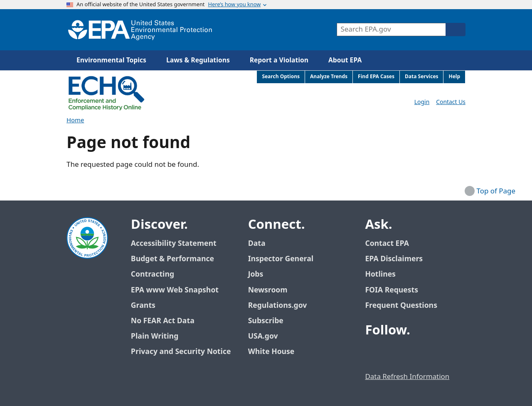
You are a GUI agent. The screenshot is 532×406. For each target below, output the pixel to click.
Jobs (256, 274)
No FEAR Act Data (163, 321)
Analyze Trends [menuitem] (329, 77)
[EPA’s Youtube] (413, 353)
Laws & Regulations (198, 60)
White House (276, 352)
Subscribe (266, 321)
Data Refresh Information (407, 377)
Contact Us (451, 102)
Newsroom (268, 290)
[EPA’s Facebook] (373, 353)
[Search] (456, 30)
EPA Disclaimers (394, 259)
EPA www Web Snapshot (175, 290)
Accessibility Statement (174, 244)
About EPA (345, 60)
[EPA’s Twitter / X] (393, 353)
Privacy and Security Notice (181, 352)
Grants (143, 306)
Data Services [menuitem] (422, 77)
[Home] (140, 30)
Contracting (153, 274)
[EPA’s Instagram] (433, 353)
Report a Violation (279, 60)
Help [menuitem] (454, 77)
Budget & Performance (172, 259)
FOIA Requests (391, 290)
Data (257, 244)
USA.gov (268, 336)
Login (422, 102)
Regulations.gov (282, 306)
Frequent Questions (401, 306)
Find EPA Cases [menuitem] (376, 77)
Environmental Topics (111, 60)
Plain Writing (155, 336)
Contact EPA (387, 244)
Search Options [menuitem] (281, 77)
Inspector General (281, 259)
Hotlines (380, 274)
